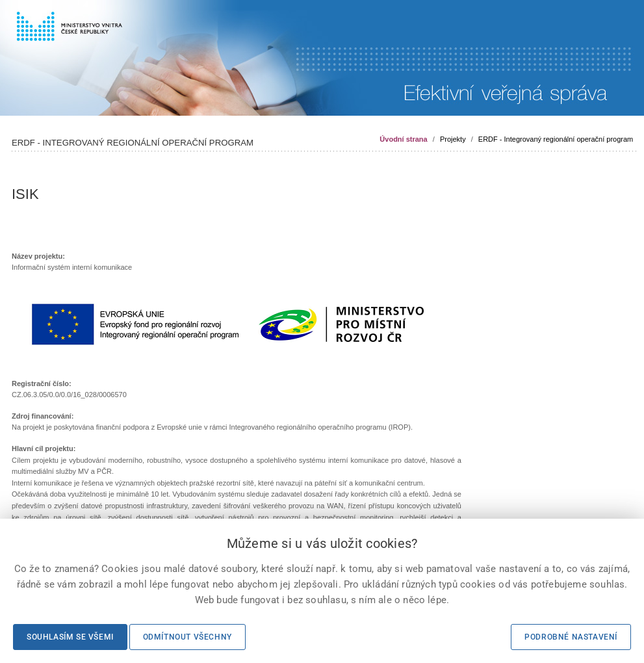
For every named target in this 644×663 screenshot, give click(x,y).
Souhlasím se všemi (70, 637)
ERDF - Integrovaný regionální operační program (556, 139)
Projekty (453, 139)
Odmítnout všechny (187, 637)
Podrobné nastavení (571, 637)
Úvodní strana (403, 139)
